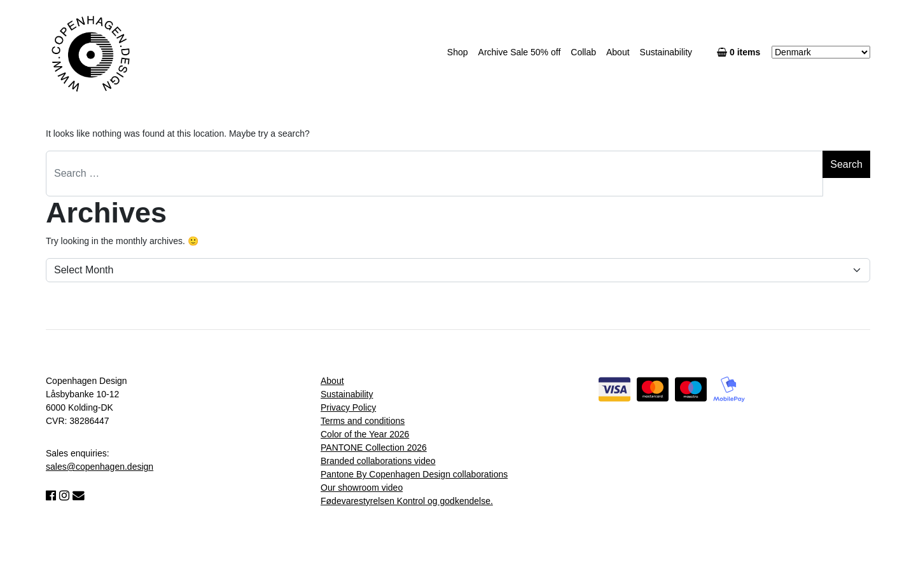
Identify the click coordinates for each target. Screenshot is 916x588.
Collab (583, 52)
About (618, 52)
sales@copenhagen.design (100, 467)
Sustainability (666, 52)
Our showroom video (362, 488)
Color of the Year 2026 (365, 434)
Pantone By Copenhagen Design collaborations (414, 474)
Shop (458, 52)
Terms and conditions (363, 421)
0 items (741, 52)
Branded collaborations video (378, 461)
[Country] (821, 52)
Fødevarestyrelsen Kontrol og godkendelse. (407, 501)
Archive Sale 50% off (520, 52)
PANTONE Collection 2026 (374, 448)
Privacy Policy (348, 407)
